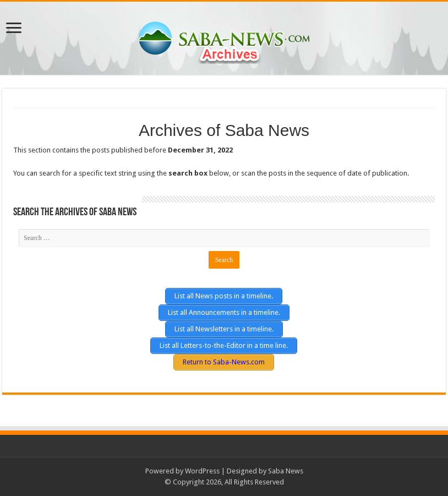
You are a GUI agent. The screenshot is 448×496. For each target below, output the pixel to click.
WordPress (202, 471)
